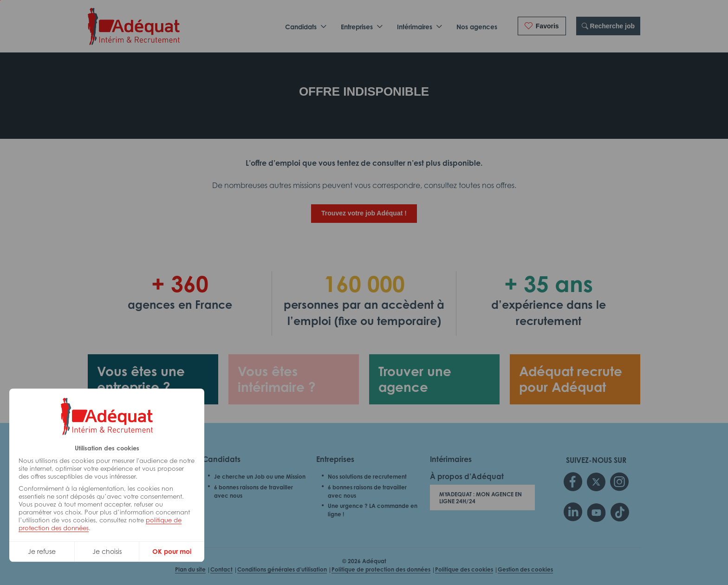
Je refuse (42, 551)
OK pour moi (172, 551)
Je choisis (107, 551)
